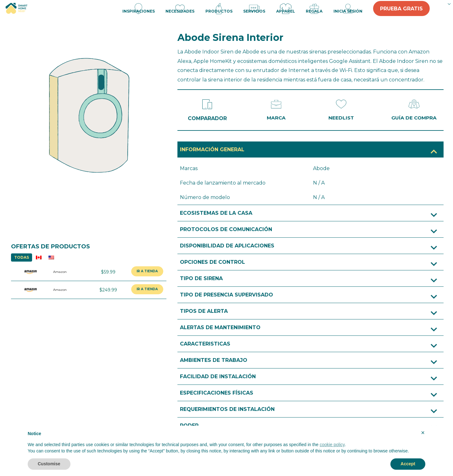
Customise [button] (49, 464)
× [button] (423, 433)
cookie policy (332, 445)
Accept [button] (408, 464)
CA (39, 257)
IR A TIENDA (147, 271)
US (51, 257)
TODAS (22, 257)
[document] (226, 444)
